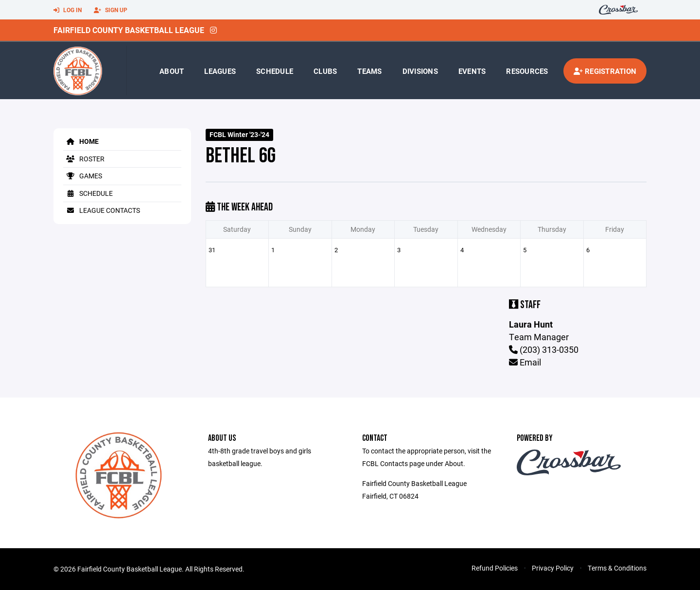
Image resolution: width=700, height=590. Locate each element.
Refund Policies (495, 568)
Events (472, 71)
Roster (84, 159)
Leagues (220, 71)
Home (81, 141)
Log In (68, 10)
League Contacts (102, 210)
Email (525, 362)
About (172, 71)
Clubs (325, 71)
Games (83, 176)
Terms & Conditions (617, 568)
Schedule (275, 71)
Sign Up (111, 10)
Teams (369, 71)
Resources (527, 71)
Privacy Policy (553, 568)
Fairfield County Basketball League (129, 30)
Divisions (420, 71)
